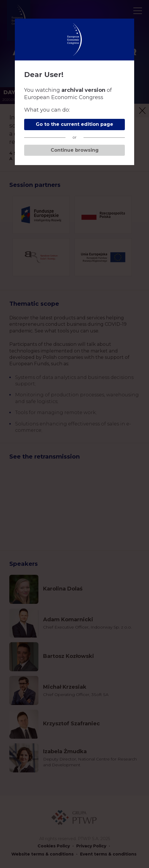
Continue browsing (75, 150)
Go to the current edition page (74, 124)
